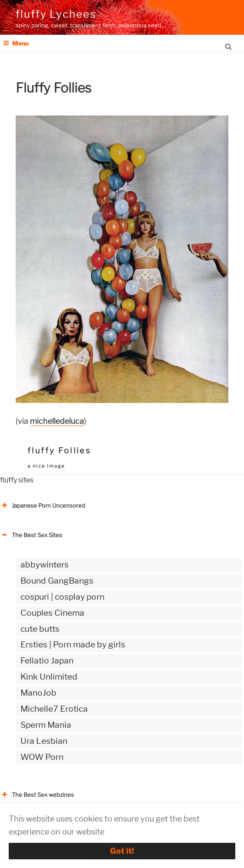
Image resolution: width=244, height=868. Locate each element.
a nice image (46, 466)
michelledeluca (57, 421)
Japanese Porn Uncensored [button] (43, 505)
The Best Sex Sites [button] (31, 535)
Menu (16, 43)
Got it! (122, 851)
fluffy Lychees (56, 14)
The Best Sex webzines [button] (37, 795)
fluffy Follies (59, 451)
